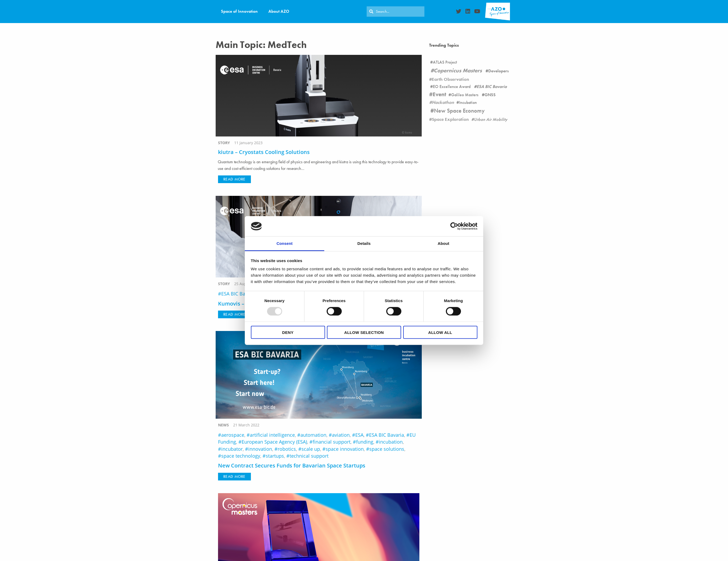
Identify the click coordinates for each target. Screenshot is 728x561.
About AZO (279, 11)
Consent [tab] (285, 243)
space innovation (345, 449)
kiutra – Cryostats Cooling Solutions (264, 152)
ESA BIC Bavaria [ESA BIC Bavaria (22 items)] (492, 87)
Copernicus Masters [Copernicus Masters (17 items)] (458, 70)
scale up (311, 449)
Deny (288, 332)
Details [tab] (364, 243)
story (224, 143)
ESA (359, 435)
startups (275, 456)
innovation (260, 449)
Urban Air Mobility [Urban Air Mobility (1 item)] (491, 119)
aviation (341, 435)
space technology (241, 456)
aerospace (233, 435)
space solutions (387, 449)
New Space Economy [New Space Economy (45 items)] (459, 111)
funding (365, 442)
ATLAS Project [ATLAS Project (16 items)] (445, 62)
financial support (332, 442)
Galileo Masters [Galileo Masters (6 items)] (465, 95)
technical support (309, 456)
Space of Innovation (239, 11)
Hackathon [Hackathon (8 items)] (443, 102)
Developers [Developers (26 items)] (498, 71)
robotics (287, 449)
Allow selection (364, 332)
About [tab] (443, 243)
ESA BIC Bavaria (239, 294)
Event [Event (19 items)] (439, 94)
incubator (232, 449)
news (223, 425)
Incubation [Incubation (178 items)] (468, 102)
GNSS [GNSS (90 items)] (490, 95)
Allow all (440, 332)
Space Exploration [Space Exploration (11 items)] (450, 119)
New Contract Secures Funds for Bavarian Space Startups (292, 465)
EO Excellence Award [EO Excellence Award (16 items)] (452, 87)
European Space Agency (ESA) (274, 442)
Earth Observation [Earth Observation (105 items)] (450, 79)
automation (313, 435)
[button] (234, 179)
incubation (391, 442)
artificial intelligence (272, 435)
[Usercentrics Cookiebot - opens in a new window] (454, 226)
